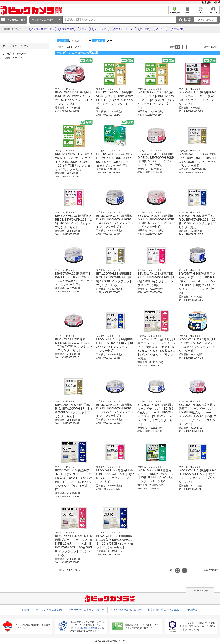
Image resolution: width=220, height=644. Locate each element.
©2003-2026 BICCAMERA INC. (110, 641)
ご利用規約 (206, 2)
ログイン (213, 12)
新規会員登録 (175, 12)
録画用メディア (14, 58)
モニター (84, 29)
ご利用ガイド (188, 12)
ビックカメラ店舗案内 (49, 610)
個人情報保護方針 (88, 628)
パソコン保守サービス (43, 29)
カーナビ (145, 29)
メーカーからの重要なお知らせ (86, 610)
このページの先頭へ (200, 591)
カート (200, 12)
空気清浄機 (178, 29)
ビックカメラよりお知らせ (126, 610)
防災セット (161, 29)
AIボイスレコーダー (124, 29)
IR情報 (216, 2)
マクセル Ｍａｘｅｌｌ (67, 89)
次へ (78, 47)
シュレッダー (101, 29)
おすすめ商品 (67, 29)
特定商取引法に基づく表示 (163, 610)
